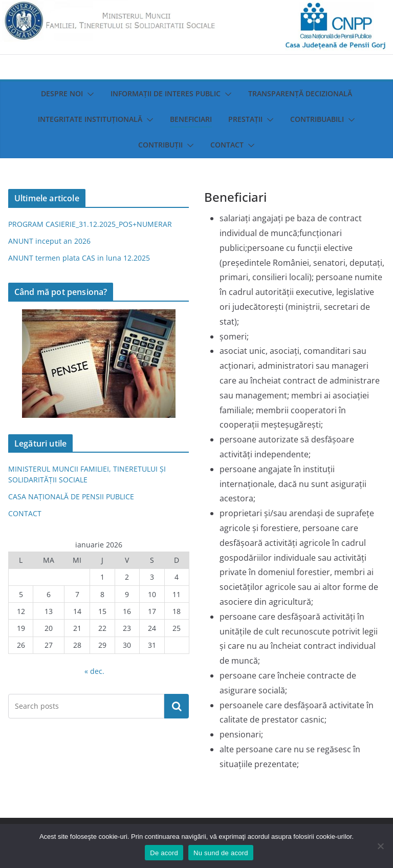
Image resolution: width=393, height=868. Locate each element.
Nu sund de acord (221, 853)
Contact (227, 145)
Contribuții (160, 145)
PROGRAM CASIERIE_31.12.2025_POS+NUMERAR (90, 224)
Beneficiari (191, 119)
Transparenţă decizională (300, 93)
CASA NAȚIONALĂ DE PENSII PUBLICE (71, 496)
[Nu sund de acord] (380, 846)
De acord (164, 853)
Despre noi (62, 93)
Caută (177, 706)
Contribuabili (317, 119)
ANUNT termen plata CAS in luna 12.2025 (79, 258)
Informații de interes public (166, 93)
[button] (89, 94)
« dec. (94, 671)
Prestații (245, 119)
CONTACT (25, 513)
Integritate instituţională (90, 119)
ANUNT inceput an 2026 (49, 241)
